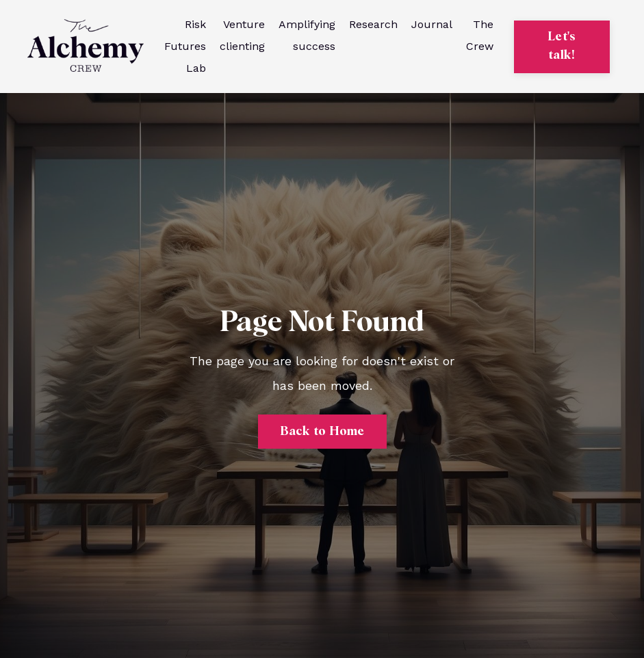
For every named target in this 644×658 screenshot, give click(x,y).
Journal (432, 24)
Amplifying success (307, 35)
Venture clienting (242, 35)
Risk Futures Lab (185, 46)
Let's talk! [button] (562, 46)
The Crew (480, 35)
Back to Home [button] (322, 432)
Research (373, 24)
